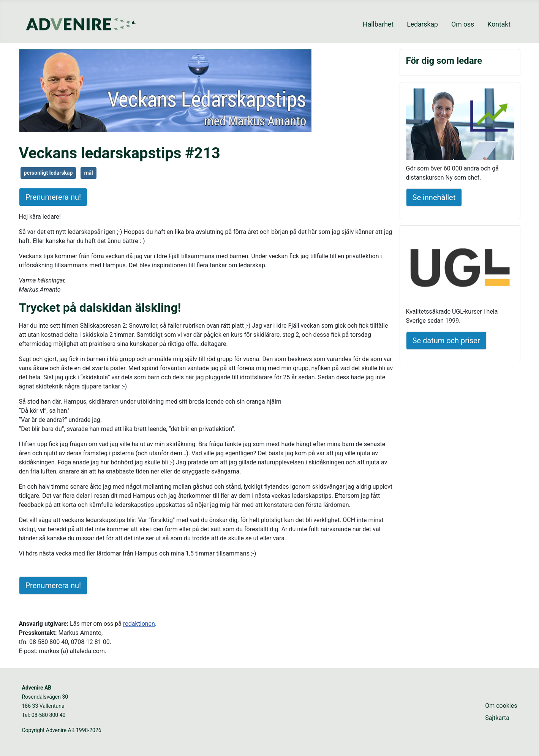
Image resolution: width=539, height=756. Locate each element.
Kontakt (499, 24)
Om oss (463, 24)
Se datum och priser (446, 341)
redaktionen (139, 624)
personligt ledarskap (48, 173)
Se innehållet (434, 197)
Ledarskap (422, 24)
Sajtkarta (497, 718)
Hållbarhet (378, 24)
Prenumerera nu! (53, 197)
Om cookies (501, 706)
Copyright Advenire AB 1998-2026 (62, 730)
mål (88, 173)
